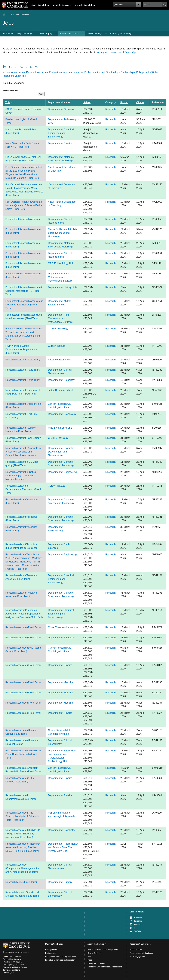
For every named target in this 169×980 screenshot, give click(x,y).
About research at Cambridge (142, 953)
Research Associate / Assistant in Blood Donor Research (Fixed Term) (23, 754)
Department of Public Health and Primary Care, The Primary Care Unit (63, 847)
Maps (90, 960)
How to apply (46, 33)
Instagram (138, 921)
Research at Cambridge (85, 5)
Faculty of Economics (59, 360)
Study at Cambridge (40, 5)
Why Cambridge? (25, 33)
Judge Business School (60, 390)
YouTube (138, 931)
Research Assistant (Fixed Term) (23, 360)
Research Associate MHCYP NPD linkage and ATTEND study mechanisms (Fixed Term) (24, 834)
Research (110, 109)
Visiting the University (96, 963)
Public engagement (137, 957)
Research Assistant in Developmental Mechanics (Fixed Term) (23, 489)
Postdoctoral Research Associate (23, 219)
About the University (62, 5)
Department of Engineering (62, 472)
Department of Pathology (61, 380)
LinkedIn (138, 924)
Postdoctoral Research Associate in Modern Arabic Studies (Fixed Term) (24, 305)
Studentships (128, 72)
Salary (87, 102)
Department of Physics (60, 143)
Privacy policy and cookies (14, 965)
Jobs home (8, 33)
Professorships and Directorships (102, 72)
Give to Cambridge (95, 953)
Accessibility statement (12, 959)
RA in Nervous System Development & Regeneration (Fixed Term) (21, 349)
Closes (140, 102)
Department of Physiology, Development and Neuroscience (62, 452)
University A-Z (9, 973)
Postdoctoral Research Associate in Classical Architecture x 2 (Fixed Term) (24, 291)
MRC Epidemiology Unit (61, 263)
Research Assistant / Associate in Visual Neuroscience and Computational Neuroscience (23, 452)
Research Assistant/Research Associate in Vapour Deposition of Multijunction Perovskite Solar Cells (24, 614)
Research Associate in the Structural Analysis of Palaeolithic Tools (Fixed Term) (23, 816)
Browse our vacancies (69, 33)
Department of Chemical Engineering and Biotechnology (61, 133)
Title (9, 102)
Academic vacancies (14, 72)
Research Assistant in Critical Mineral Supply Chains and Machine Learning (21, 476)
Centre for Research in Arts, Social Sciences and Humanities (63, 233)
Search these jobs (11, 91)
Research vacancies (37, 72)
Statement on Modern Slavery (15, 967)
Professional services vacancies (66, 72)
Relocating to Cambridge (121, 33)
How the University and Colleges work (103, 950)
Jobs (10, 14)
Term (17, 14)
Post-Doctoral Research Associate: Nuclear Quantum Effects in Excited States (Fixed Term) (24, 205)
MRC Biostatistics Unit (60, 428)
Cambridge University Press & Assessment (105, 967)
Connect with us (137, 912)
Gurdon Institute (56, 346)
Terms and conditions (11, 970)
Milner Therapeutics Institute (63, 627)
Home (4, 14)
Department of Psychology (62, 414)
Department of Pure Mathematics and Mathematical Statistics (60, 277)
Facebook (138, 918)
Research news (136, 950)
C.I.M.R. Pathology (58, 329)
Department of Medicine (61, 682)
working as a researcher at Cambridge (116, 52)
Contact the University (12, 957)
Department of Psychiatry (61, 830)
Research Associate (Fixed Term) (23, 627)
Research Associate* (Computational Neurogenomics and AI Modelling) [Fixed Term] (22, 868)
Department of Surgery (60, 882)
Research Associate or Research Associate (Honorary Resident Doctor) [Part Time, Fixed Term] (23, 847)
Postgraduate (51, 953)
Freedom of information (12, 962)
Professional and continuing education (60, 957)
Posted (124, 102)
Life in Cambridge (94, 33)
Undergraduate (51, 950)
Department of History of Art (63, 287)
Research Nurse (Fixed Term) (21, 882)
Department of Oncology (61, 109)
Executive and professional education (60, 960)
